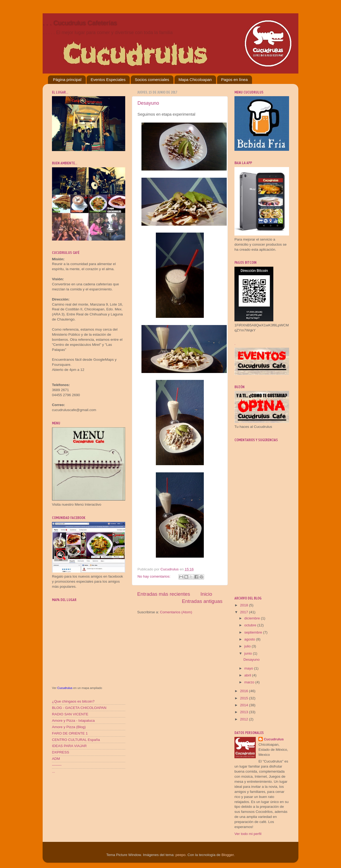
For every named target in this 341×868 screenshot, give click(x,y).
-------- (57, 765)
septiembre (254, 632)
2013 (245, 712)
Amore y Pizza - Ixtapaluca (73, 721)
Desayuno (148, 103)
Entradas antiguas (202, 601)
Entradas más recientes (164, 594)
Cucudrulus (65, 688)
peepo (181, 855)
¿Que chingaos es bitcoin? (73, 701)
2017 (245, 612)
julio (248, 646)
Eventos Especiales (108, 80)
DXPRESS (61, 752)
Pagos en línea (234, 80)
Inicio (206, 594)
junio (249, 653)
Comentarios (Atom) (176, 612)
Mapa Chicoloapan (195, 80)
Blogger (228, 855)
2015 (245, 698)
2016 (245, 691)
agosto (250, 639)
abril (248, 675)
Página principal (67, 80)
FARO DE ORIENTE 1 (70, 733)
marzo (250, 682)
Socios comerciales (152, 80)
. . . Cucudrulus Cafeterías (80, 23)
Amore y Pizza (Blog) (69, 727)
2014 (245, 705)
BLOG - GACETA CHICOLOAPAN (79, 708)
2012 (245, 719)
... (53, 771)
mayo (249, 668)
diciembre (253, 618)
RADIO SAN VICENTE (70, 714)
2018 (245, 605)
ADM (56, 759)
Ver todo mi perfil (248, 834)
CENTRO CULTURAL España (76, 740)
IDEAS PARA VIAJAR (69, 746)
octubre (251, 625)
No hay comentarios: (155, 576)
